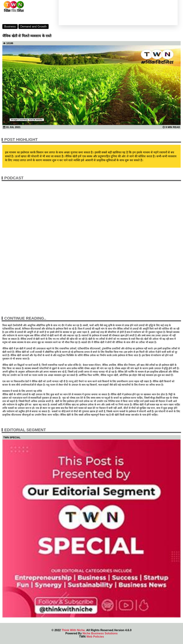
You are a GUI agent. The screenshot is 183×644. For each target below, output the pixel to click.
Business (10, 27)
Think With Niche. (73, 630)
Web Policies (95, 637)
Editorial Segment (25, 430)
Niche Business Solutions (100, 633)
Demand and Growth (34, 27)
